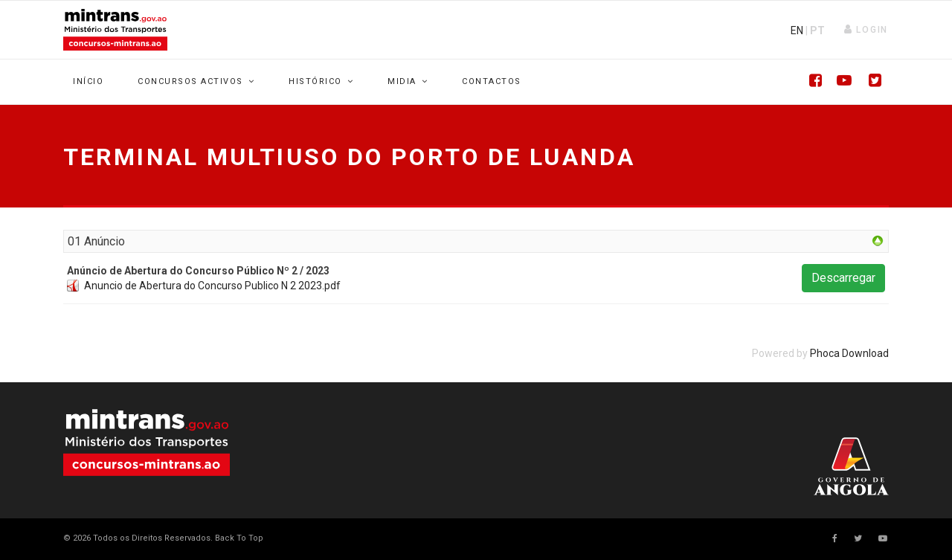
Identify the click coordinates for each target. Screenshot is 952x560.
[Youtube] (840, 82)
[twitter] (858, 538)
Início (88, 81)
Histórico (315, 81)
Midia (402, 81)
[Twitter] (870, 82)
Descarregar (843, 278)
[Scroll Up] (238, 538)
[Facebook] (811, 82)
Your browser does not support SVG (147, 442)
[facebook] (835, 538)
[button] (866, 30)
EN (797, 30)
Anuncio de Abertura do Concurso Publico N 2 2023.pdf (212, 286)
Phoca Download (849, 353)
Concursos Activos (190, 81)
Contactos (492, 81)
